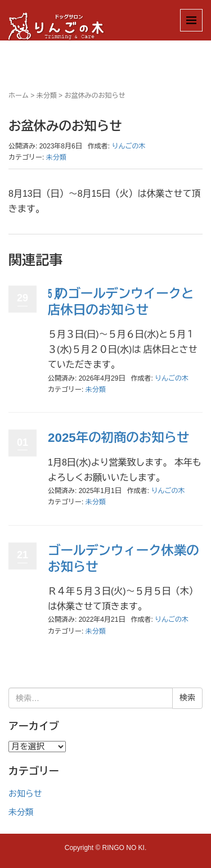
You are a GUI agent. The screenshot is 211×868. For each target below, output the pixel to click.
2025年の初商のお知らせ (118, 438)
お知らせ (25, 794)
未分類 (47, 96)
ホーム (19, 96)
